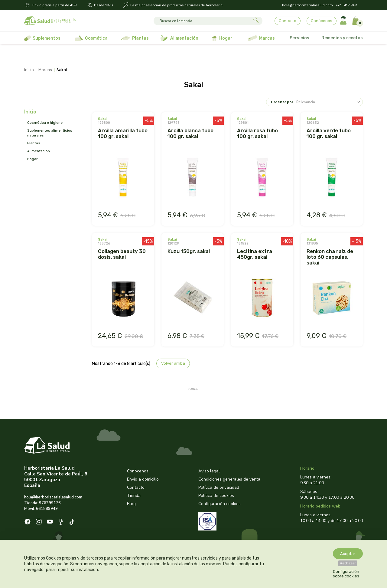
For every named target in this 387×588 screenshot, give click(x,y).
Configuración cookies (220, 504)
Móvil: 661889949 (41, 509)
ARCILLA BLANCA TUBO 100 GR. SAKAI (190, 133)
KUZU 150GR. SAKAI (189, 251)
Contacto (288, 21)
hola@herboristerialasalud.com (307, 5)
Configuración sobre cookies (346, 574)
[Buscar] (202, 21)
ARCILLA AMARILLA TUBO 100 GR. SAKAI (123, 133)
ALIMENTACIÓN (39, 151)
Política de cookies (216, 496)
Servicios (299, 38)
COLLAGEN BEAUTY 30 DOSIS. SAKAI (122, 254)
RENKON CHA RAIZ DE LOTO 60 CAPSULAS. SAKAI (330, 257)
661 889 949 (346, 5)
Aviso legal (209, 471)
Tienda (134, 496)
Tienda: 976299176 (42, 503)
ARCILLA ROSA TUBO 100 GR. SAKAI (257, 133)
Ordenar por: (283, 102)
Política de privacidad (219, 487)
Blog (131, 504)
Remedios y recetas (342, 38)
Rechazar (348, 563)
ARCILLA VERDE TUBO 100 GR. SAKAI (329, 133)
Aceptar (348, 554)
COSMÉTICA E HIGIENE (45, 123)
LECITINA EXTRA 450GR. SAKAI (255, 254)
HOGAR (33, 159)
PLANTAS (34, 143)
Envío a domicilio (143, 479)
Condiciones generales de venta (229, 479)
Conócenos (322, 21)
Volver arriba (173, 363)
